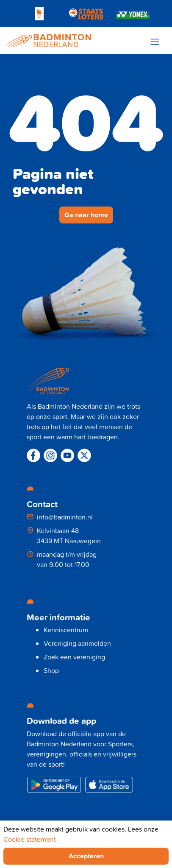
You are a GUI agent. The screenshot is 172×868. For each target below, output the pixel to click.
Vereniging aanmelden (77, 643)
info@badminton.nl (65, 517)
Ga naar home (86, 215)
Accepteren (86, 856)
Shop (51, 670)
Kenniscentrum (66, 630)
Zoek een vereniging (74, 657)
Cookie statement (30, 839)
